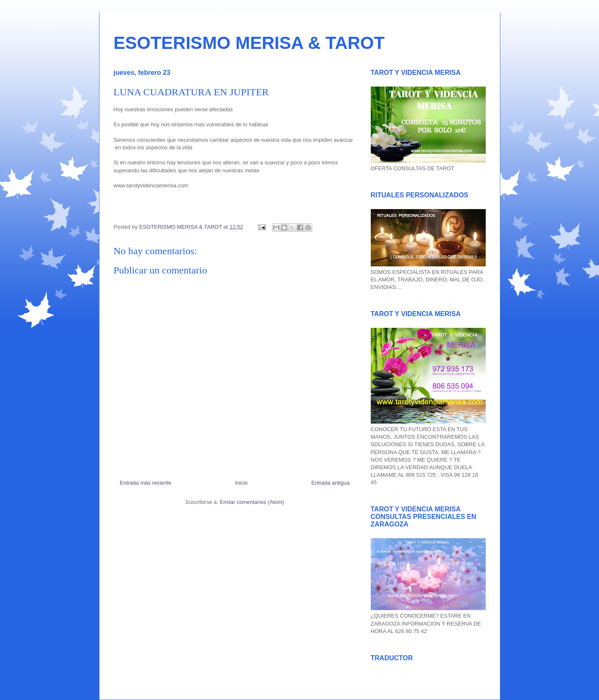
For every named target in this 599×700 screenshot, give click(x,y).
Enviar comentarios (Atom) (252, 502)
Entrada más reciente (146, 483)
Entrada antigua (331, 483)
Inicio (241, 483)
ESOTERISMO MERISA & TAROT (249, 43)
